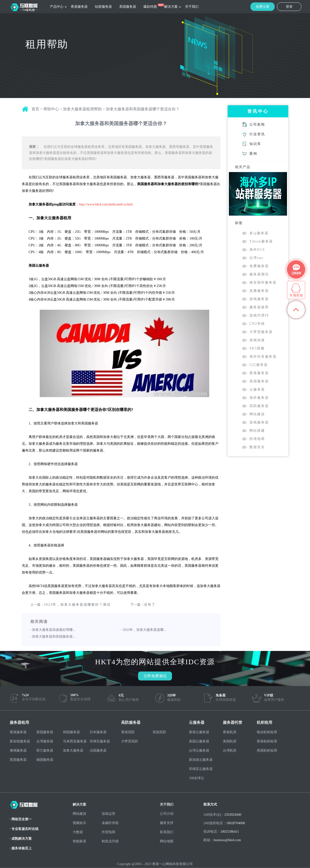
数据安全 (257, 447)
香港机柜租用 (267, 741)
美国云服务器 (199, 741)
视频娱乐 (79, 823)
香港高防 (128, 732)
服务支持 (167, 823)
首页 (35, 109)
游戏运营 (108, 814)
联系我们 (167, 832)
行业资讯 (257, 134)
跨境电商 (257, 439)
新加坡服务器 (20, 741)
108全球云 (197, 778)
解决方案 (171, 7)
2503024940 (233, 815)
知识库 (255, 144)
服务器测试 (259, 274)
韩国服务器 (71, 732)
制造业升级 (110, 841)
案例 (253, 154)
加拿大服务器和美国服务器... (54, 637)
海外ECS (257, 250)
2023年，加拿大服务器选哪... (144, 630)
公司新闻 (257, 125)
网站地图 (167, 841)
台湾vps (256, 258)
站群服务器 (103, 7)
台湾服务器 (45, 741)
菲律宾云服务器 (201, 769)
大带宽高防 (130, 741)
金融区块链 (110, 823)
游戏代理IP (259, 315)
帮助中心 (51, 109)
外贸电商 (108, 832)
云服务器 (257, 389)
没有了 (150, 605)
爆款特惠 (150, 7)
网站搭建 (257, 431)
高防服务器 (259, 406)
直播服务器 (259, 291)
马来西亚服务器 (75, 741)
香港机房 (230, 732)
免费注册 (263, 7)
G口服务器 (259, 365)
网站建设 (257, 414)
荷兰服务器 (45, 751)
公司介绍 (167, 814)
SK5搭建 (257, 348)
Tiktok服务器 (261, 241)
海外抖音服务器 (263, 357)
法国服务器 (98, 751)
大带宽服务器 (261, 332)
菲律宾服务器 (100, 741)
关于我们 (192, 7)
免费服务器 (259, 266)
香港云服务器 (199, 732)
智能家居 (79, 841)
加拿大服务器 (73, 751)
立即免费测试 (155, 676)
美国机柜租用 (267, 751)
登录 (289, 7)
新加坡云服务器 (201, 760)
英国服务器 (18, 760)
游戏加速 (257, 340)
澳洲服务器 (18, 751)
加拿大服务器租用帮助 (82, 109)
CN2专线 (257, 324)
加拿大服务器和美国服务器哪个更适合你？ (143, 109)
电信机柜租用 (267, 732)
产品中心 (57, 7)
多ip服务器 (259, 233)
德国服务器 (45, 760)
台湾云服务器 (199, 751)
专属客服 (296, 295)
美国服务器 (128, 7)
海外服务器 (259, 398)
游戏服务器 (259, 299)
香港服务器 (79, 7)
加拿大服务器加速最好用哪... (54, 630)
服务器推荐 (259, 307)
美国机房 (230, 741)
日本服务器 (98, 732)
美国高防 (159, 732)
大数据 (78, 832)
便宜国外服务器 (263, 283)
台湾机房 (230, 751)
